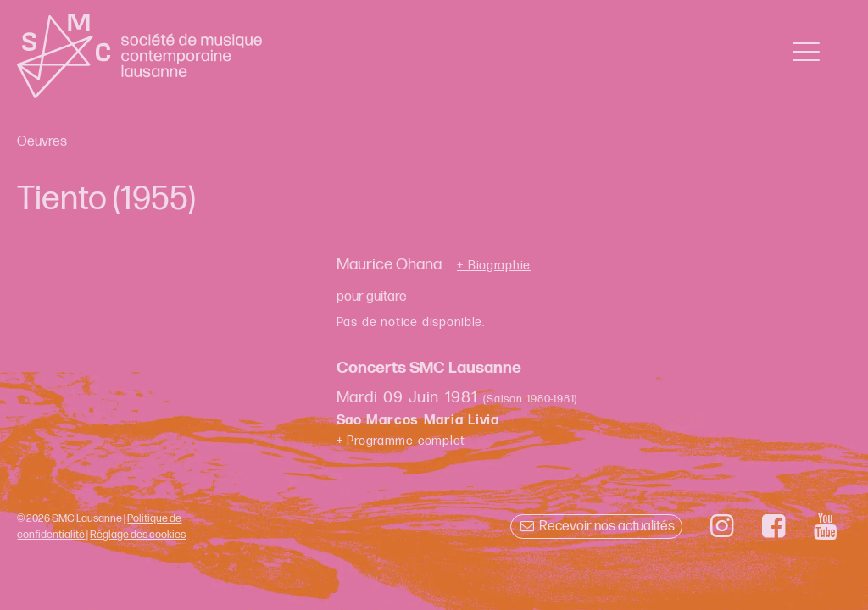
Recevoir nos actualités (596, 527)
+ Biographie (494, 266)
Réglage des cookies (138, 535)
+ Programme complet (401, 441)
